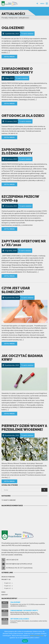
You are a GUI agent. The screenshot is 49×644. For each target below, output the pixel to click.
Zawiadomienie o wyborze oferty (17, 71)
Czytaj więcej (9, 57)
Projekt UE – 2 (8, 586)
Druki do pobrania (8, 577)
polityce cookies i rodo (37, 636)
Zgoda (25, 641)
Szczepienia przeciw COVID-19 (20, 198)
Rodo (3, 592)
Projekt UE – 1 (8, 583)
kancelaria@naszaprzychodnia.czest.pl (19, 564)
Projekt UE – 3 (8, 588)
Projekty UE (6, 579)
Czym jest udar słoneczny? (16, 290)
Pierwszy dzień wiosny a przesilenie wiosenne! (24, 428)
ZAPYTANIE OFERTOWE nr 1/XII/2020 (24, 243)
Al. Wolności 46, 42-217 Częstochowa (19, 568)
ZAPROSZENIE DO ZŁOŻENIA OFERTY (17, 151)
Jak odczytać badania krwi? (22, 358)
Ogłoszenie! (13, 28)
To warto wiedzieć (9, 500)
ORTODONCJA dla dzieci (23, 116)
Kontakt (5, 595)
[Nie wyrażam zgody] (46, 636)
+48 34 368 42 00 (12, 560)
